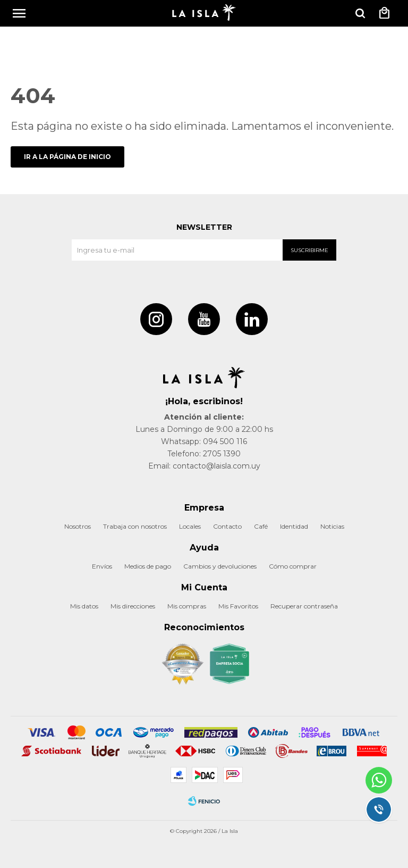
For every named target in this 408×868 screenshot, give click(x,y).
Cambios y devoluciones (220, 566)
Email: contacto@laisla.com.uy (204, 466)
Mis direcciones (133, 606)
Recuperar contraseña (304, 606)
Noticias (332, 526)
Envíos (102, 566)
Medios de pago (148, 566)
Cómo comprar (293, 566)
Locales (190, 526)
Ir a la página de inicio (67, 157)
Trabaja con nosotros (135, 526)
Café (261, 526)
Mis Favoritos (238, 606)
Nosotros (78, 526)
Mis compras (187, 606)
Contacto (227, 526)
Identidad (294, 526)
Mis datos (84, 606)
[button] (360, 13)
